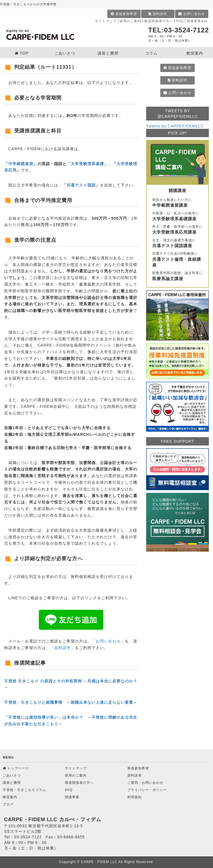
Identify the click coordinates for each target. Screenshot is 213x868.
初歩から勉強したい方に (177, 203)
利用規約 (135, 797)
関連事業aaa (197, 21)
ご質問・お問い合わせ (145, 783)
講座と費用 (12, 783)
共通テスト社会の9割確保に (177, 260)
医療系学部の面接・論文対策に (177, 276)
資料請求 (158, 14)
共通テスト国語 (81, 185)
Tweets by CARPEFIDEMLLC (175, 126)
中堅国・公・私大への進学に (177, 217)
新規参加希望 (124, 14)
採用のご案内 (130, 21)
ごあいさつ (12, 775)
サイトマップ (106, 21)
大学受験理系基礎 (87, 164)
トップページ (16, 768)
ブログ (8, 804)
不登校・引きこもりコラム (24, 790)
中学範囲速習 (21, 164)
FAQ (180, 21)
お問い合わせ (192, 14)
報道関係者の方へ (159, 21)
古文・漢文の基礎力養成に (177, 244)
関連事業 (72, 797)
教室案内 (10, 797)
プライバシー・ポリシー (147, 790)
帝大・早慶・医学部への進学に (177, 230)
